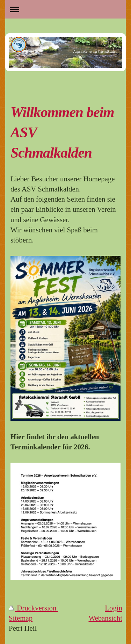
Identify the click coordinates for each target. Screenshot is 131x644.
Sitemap (21, 618)
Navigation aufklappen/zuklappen (65, 9)
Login (114, 608)
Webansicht (105, 618)
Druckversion (34, 608)
